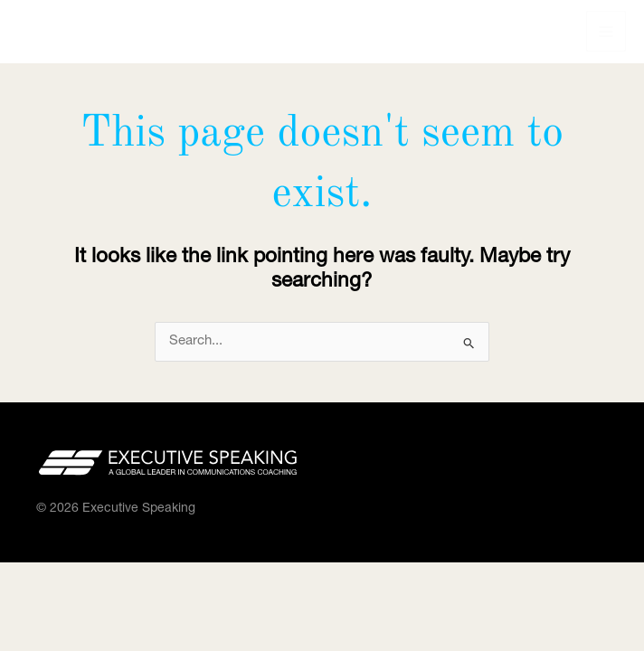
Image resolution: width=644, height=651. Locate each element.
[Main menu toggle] (606, 31)
